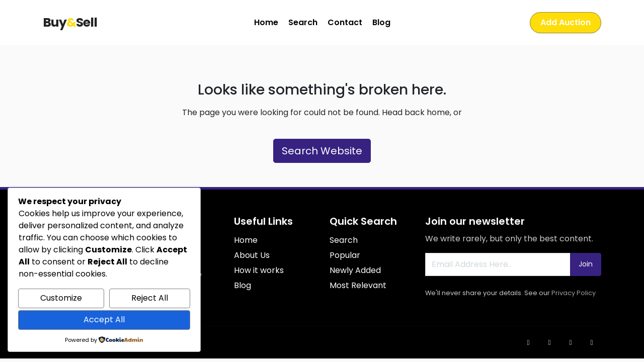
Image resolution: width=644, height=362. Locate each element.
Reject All (150, 298)
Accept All (104, 320)
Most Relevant (358, 285)
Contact (345, 22)
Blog (381, 22)
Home (266, 22)
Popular (345, 255)
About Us (252, 255)
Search (303, 22)
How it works (259, 270)
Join (586, 264)
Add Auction (566, 22)
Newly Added (355, 270)
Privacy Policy (574, 293)
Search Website (322, 151)
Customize (61, 298)
